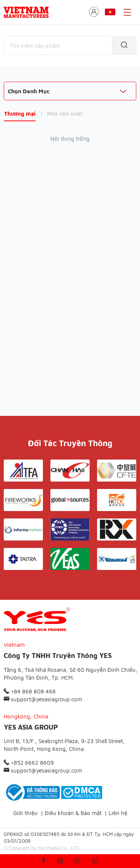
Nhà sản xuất (65, 114)
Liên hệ (118, 813)
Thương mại (20, 114)
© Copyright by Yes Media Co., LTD (42, 848)
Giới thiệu (25, 813)
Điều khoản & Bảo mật (73, 813)
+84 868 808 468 (30, 691)
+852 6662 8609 (29, 763)
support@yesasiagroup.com (43, 699)
